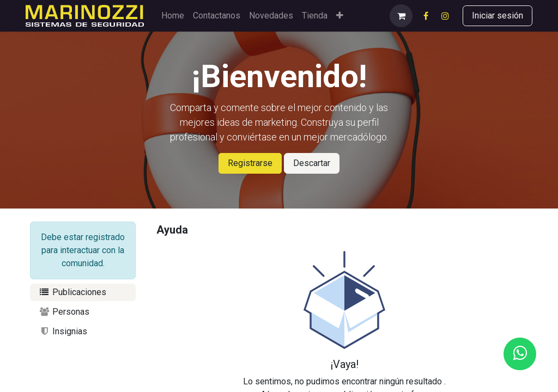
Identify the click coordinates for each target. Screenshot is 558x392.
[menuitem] (173, 16)
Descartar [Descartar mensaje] (312, 163)
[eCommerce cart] (401, 16)
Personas (64, 312)
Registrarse (250, 163)
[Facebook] (426, 16)
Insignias (63, 331)
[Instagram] (445, 16)
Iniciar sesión (498, 16)
